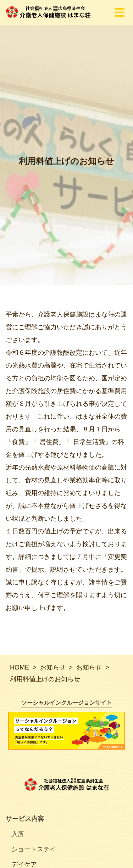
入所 (18, 834)
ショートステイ (34, 849)
